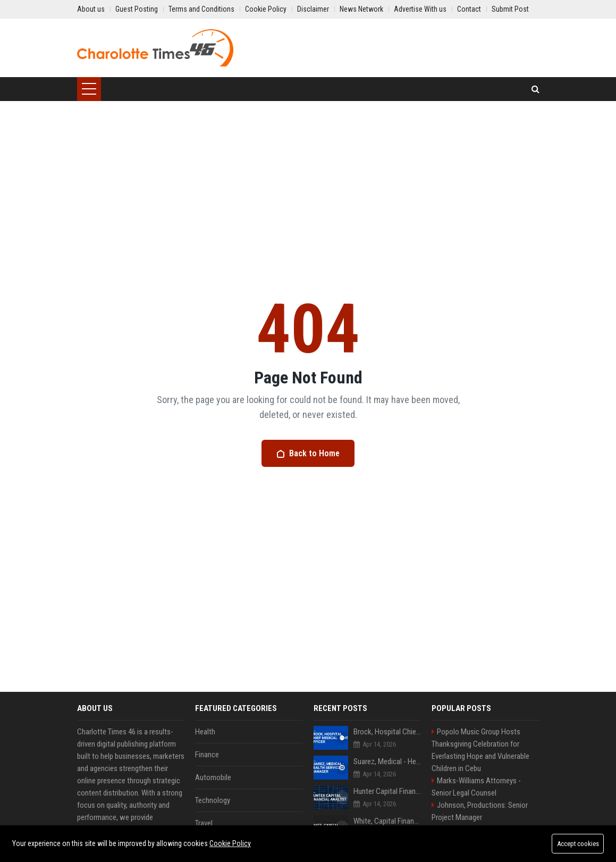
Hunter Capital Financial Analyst (387, 791)
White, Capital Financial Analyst (387, 821)
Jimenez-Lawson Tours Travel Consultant (480, 836)
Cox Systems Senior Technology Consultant (387, 851)
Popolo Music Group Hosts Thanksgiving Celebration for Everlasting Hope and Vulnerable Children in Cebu (480, 750)
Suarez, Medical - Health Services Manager (387, 761)
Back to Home (308, 453)
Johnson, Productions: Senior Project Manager (480, 811)
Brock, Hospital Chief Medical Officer (387, 732)
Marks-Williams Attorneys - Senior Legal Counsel (476, 787)
